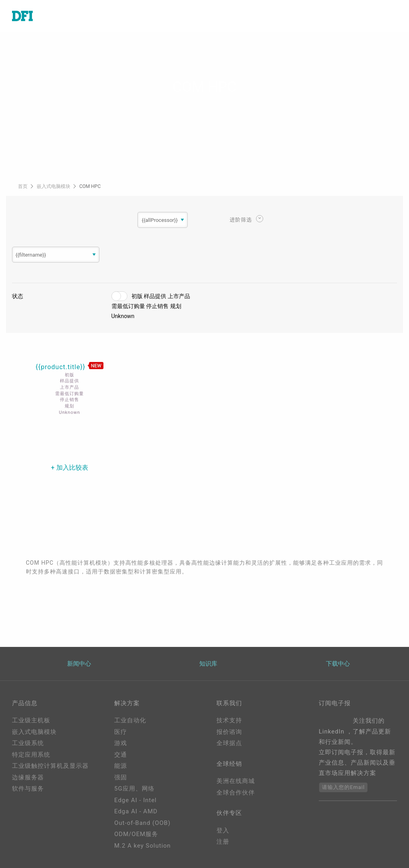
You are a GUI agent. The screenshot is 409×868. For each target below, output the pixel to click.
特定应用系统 (31, 755)
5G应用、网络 (134, 789)
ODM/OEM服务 (136, 834)
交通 (121, 755)
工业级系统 (28, 743)
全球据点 (229, 743)
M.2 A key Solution (143, 846)
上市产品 (179, 296)
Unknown (123, 316)
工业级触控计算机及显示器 (50, 766)
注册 (223, 842)
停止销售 (157, 306)
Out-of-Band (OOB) (142, 823)
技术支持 (229, 720)
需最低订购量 (128, 306)
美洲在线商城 (236, 781)
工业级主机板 (31, 720)
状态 (18, 296)
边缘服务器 (28, 777)
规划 (176, 306)
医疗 (121, 732)
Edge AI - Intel (135, 800)
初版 (137, 296)
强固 (121, 777)
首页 (23, 186)
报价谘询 (229, 732)
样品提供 (155, 296)
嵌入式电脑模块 (54, 186)
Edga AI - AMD (136, 811)
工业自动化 (130, 720)
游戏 (121, 743)
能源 (121, 766)
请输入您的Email (343, 787)
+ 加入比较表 (70, 468)
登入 (223, 830)
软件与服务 (28, 789)
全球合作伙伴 (236, 793)
